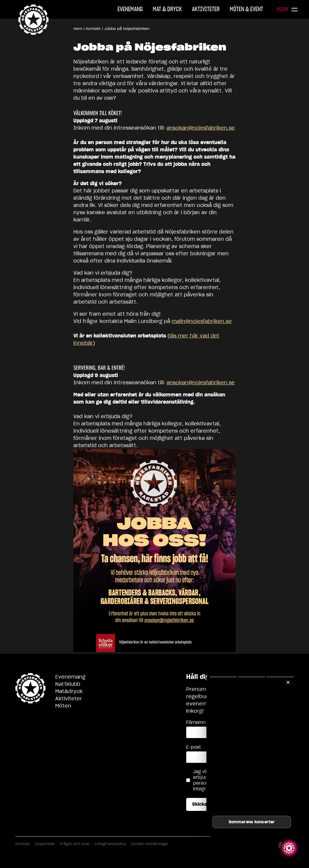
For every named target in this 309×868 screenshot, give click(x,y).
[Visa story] (289, 848)
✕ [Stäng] (288, 682)
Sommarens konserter (252, 822)
